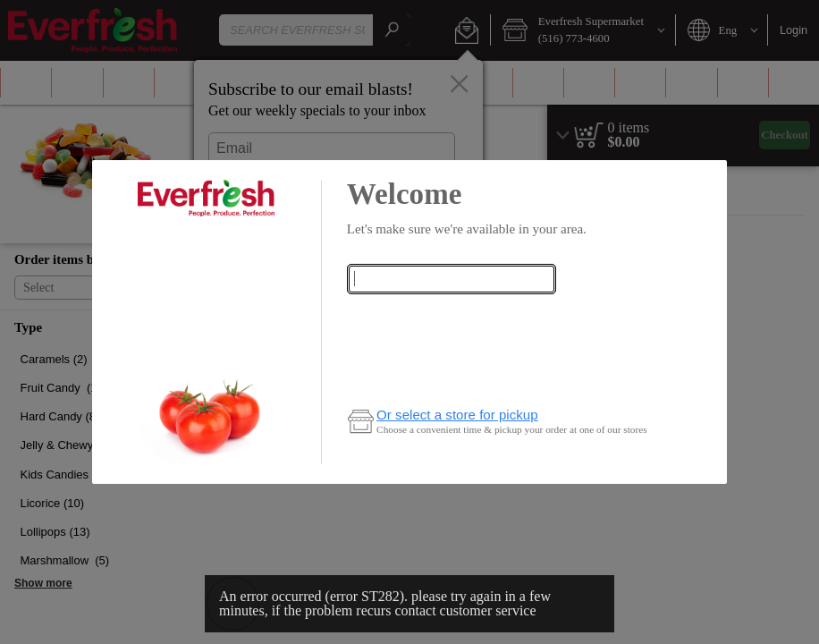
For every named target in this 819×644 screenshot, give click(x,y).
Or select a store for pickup (457, 415)
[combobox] (452, 279)
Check (451, 314)
